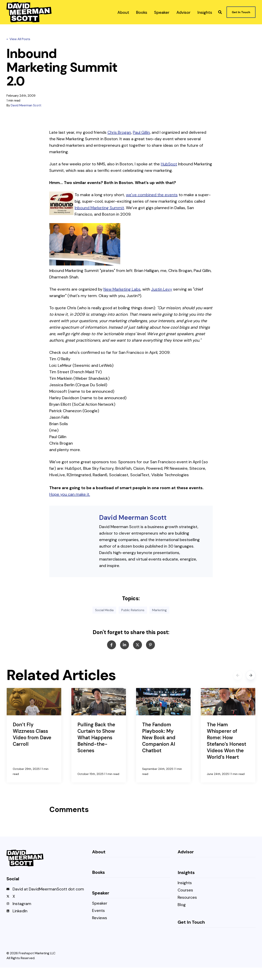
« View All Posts (18, 39)
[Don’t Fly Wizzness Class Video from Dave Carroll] (34, 735)
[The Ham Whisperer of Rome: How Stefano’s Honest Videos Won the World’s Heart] (228, 735)
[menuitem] (123, 12)
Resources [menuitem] (187, 897)
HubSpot (169, 164)
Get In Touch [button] (241, 12)
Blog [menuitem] (182, 905)
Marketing (159, 610)
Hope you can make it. (70, 494)
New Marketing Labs (122, 289)
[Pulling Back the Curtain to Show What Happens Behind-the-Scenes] (99, 735)
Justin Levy (162, 289)
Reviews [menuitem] (100, 918)
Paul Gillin (141, 132)
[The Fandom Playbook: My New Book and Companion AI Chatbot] (163, 735)
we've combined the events (152, 195)
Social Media (104, 610)
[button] (220, 12)
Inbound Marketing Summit (99, 208)
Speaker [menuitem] (100, 903)
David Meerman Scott (26, 105)
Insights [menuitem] (185, 883)
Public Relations (133, 610)
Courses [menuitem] (185, 890)
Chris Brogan (119, 132)
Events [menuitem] (98, 911)
